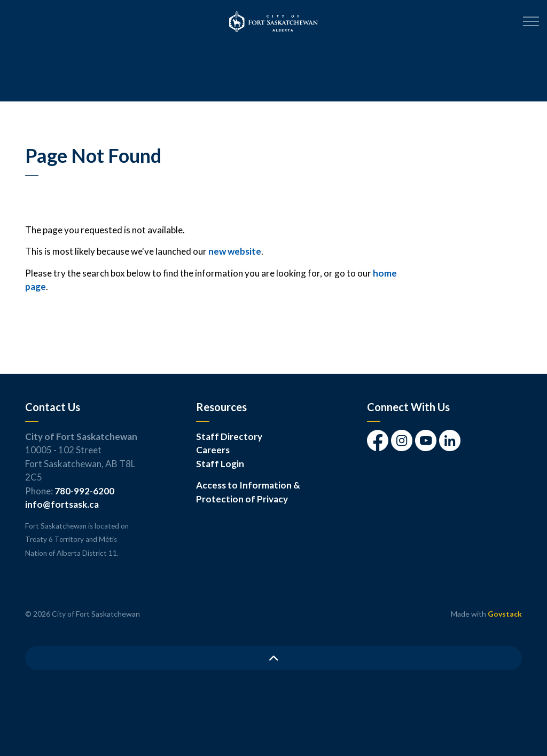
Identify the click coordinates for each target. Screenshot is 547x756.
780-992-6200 (84, 491)
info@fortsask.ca (62, 504)
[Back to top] (273, 658)
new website (235, 251)
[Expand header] (531, 21)
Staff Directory (229, 436)
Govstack (505, 614)
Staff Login (220, 464)
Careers (213, 450)
